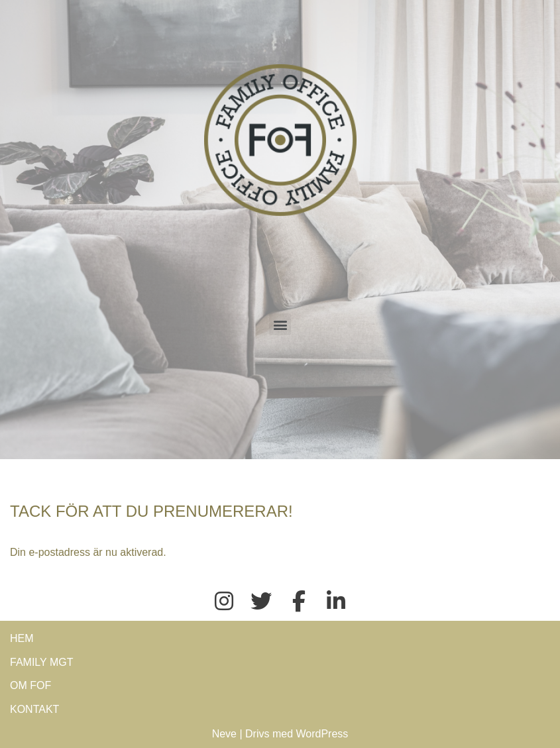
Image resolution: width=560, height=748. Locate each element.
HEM (22, 638)
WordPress (322, 734)
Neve (224, 734)
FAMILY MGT (41, 662)
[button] (280, 324)
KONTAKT (34, 709)
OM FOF (30, 685)
